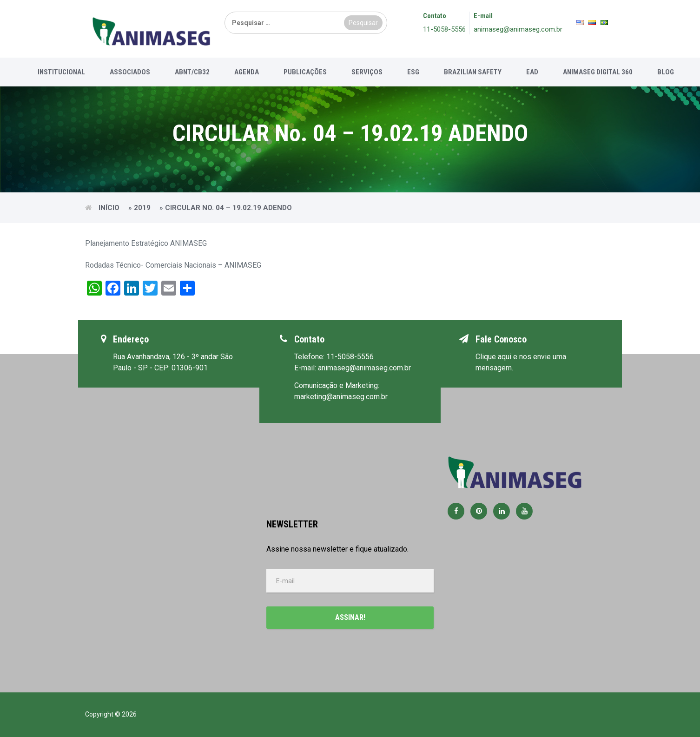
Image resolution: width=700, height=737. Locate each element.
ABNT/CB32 (192, 72)
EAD (532, 72)
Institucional (61, 72)
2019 (142, 208)
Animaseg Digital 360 (598, 72)
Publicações (305, 72)
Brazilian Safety (473, 72)
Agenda (247, 72)
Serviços (367, 72)
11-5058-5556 (444, 29)
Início (109, 208)
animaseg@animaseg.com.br (518, 29)
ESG (413, 72)
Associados (130, 72)
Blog (666, 72)
